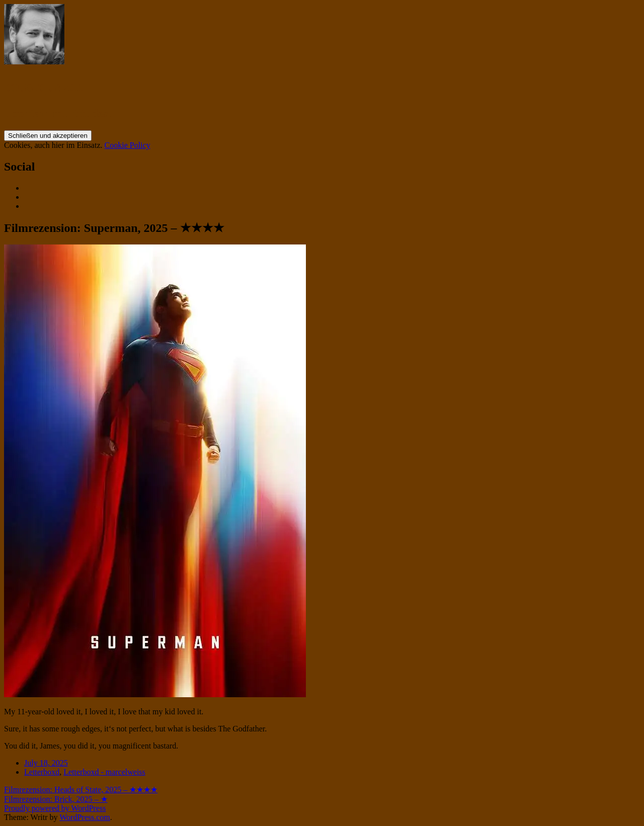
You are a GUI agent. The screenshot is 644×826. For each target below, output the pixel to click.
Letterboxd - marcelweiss (104, 772)
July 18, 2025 (46, 763)
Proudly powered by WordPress (55, 808)
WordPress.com (85, 817)
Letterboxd (42, 772)
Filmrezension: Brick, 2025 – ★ (56, 799)
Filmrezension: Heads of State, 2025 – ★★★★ (81, 790)
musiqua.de (44, 86)
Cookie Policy (128, 145)
